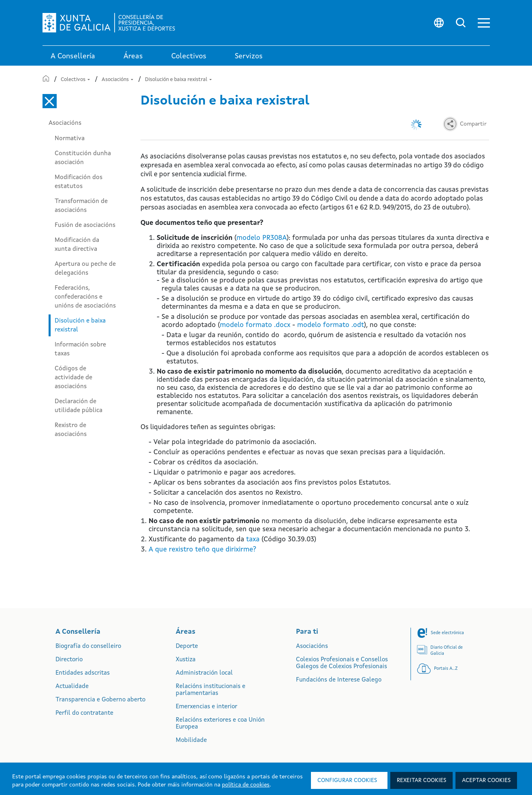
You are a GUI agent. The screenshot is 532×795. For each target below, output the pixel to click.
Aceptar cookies (486, 780)
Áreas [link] (133, 56)
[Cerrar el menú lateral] (50, 101)
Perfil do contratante (84, 713)
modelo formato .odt (331, 325)
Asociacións (117, 80)
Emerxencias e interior (206, 707)
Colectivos (75, 80)
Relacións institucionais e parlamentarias (211, 690)
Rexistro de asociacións (71, 430)
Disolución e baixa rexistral (178, 80)
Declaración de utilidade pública (79, 406)
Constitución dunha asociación (83, 158)
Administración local (204, 673)
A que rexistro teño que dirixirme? (202, 550)
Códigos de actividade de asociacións (73, 378)
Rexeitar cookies (421, 780)
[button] (484, 23)
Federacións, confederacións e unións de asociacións (85, 297)
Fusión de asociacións (85, 225)
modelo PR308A (262, 238)
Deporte (187, 646)
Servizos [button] (249, 56)
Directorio (69, 660)
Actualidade (72, 687)
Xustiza (186, 660)
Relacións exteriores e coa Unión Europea (220, 724)
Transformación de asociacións (81, 206)
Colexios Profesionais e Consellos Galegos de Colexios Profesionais (342, 663)
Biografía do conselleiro (88, 646)
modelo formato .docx (255, 325)
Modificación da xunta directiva (77, 245)
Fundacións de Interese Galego (339, 680)
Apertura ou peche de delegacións (85, 269)
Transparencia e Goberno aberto (100, 700)
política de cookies (246, 785)
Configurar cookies (347, 780)
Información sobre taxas (80, 349)
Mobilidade (191, 741)
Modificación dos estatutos (79, 182)
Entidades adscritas (83, 673)
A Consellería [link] (73, 56)
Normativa (70, 139)
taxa (253, 540)
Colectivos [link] (189, 56)
